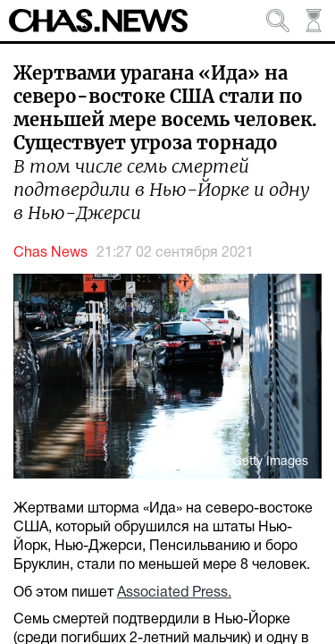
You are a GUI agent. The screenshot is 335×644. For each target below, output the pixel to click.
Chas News (50, 253)
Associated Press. (174, 593)
